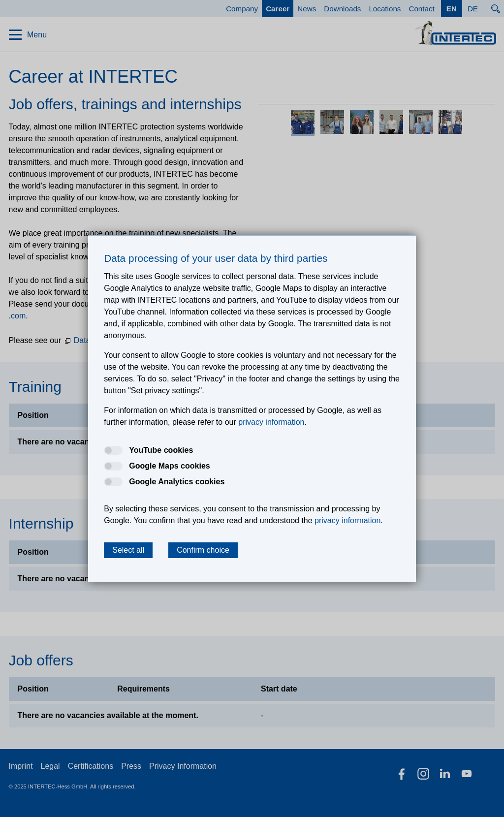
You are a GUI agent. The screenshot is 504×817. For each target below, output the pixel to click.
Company (242, 9)
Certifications (91, 766)
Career (278, 9)
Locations (385, 9)
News (307, 9)
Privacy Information (183, 766)
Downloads (342, 9)
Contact (421, 9)
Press (131, 766)
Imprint (21, 766)
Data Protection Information (122, 340)
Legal (50, 766)
